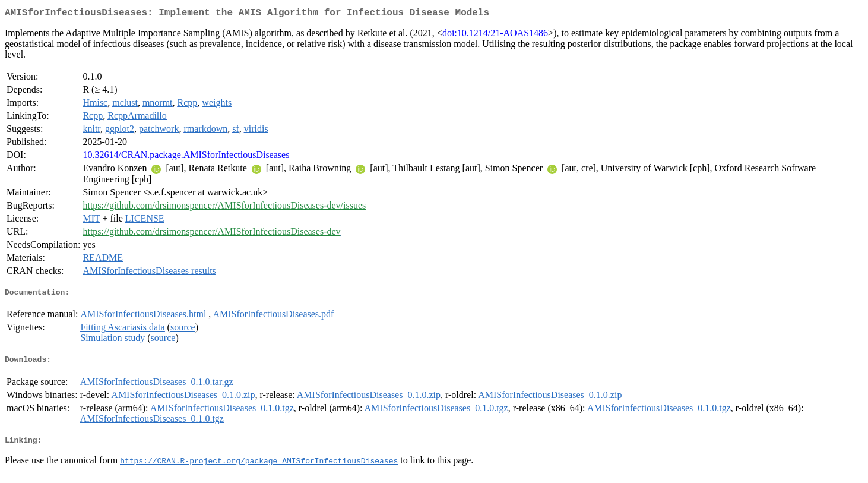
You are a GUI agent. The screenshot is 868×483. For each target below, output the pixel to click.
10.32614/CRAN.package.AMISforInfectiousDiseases (186, 157)
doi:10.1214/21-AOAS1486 (495, 35)
